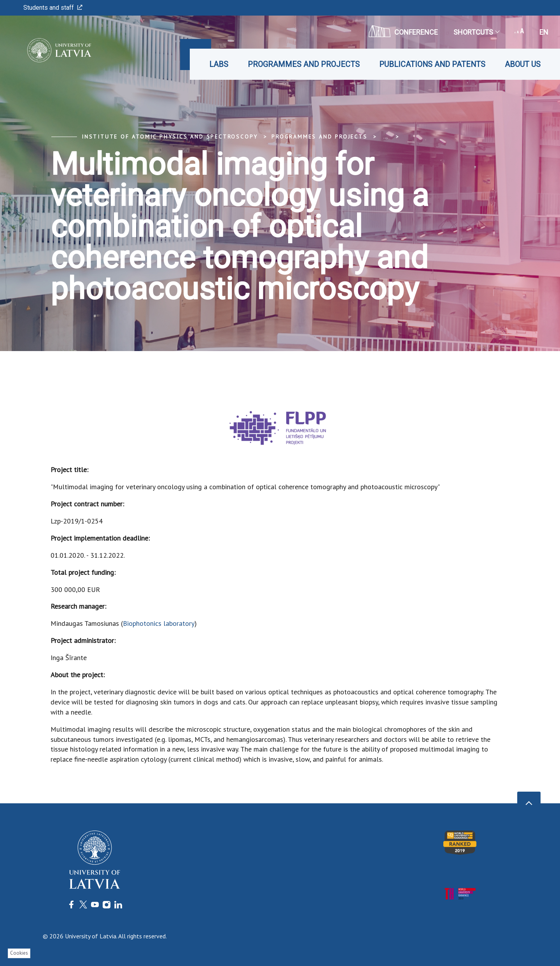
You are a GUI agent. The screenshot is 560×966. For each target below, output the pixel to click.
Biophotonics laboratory (159, 623)
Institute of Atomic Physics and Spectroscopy (170, 137)
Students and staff (53, 8)
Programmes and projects (304, 64)
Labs (219, 64)
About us (523, 64)
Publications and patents (432, 64)
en (544, 32)
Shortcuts (476, 32)
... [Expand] (386, 137)
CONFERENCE (403, 31)
